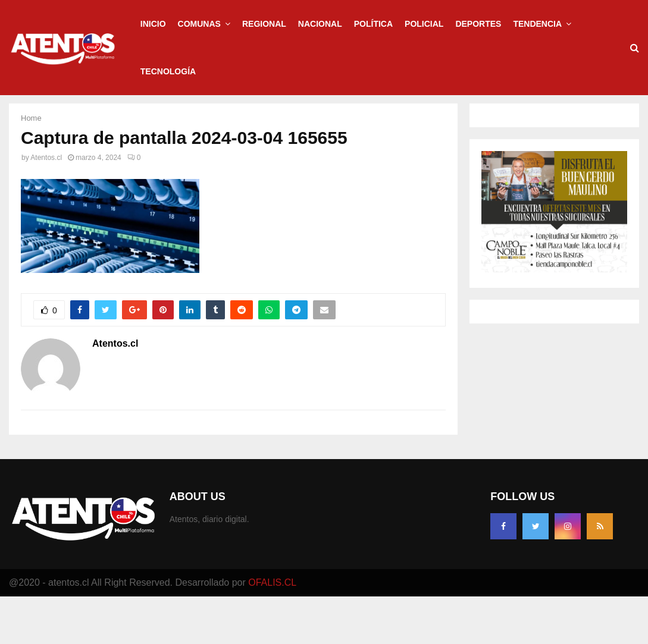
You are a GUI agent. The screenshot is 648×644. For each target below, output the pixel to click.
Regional (264, 24)
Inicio (153, 24)
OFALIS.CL (272, 630)
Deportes (478, 24)
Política (373, 24)
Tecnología (168, 71)
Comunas (199, 24)
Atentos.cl (46, 205)
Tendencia (537, 24)
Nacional (320, 24)
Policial (424, 24)
